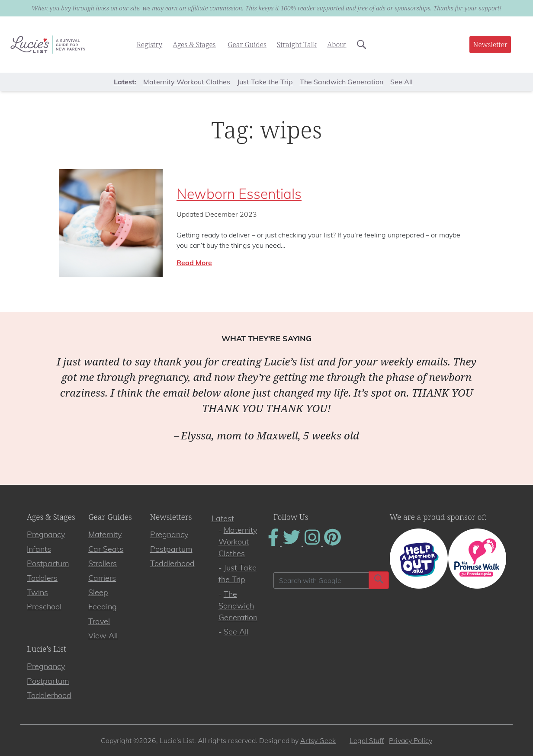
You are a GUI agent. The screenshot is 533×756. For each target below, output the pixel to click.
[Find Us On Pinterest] (332, 543)
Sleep (98, 592)
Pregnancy (46, 534)
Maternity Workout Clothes (187, 82)
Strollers (103, 563)
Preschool (44, 607)
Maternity (105, 534)
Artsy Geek (318, 740)
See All (401, 82)
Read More (194, 263)
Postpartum (48, 563)
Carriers (102, 578)
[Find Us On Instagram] (313, 543)
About (337, 45)
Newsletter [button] (490, 45)
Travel (99, 621)
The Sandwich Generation (342, 82)
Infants (39, 549)
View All (103, 636)
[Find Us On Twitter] (292, 543)
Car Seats (106, 549)
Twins (37, 592)
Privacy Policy (411, 740)
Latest (223, 518)
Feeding (103, 607)
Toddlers (42, 578)
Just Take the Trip (265, 82)
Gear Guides (247, 45)
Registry (150, 45)
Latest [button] (124, 82)
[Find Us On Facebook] (274, 543)
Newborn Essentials (239, 194)
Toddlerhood (172, 563)
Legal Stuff (367, 740)
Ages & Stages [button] (194, 45)
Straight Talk (297, 45)
